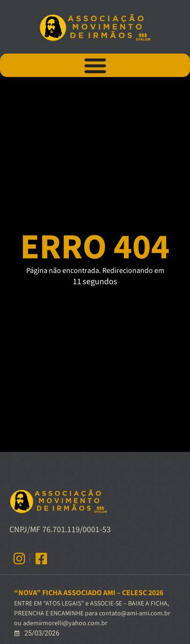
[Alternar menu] (95, 65)
